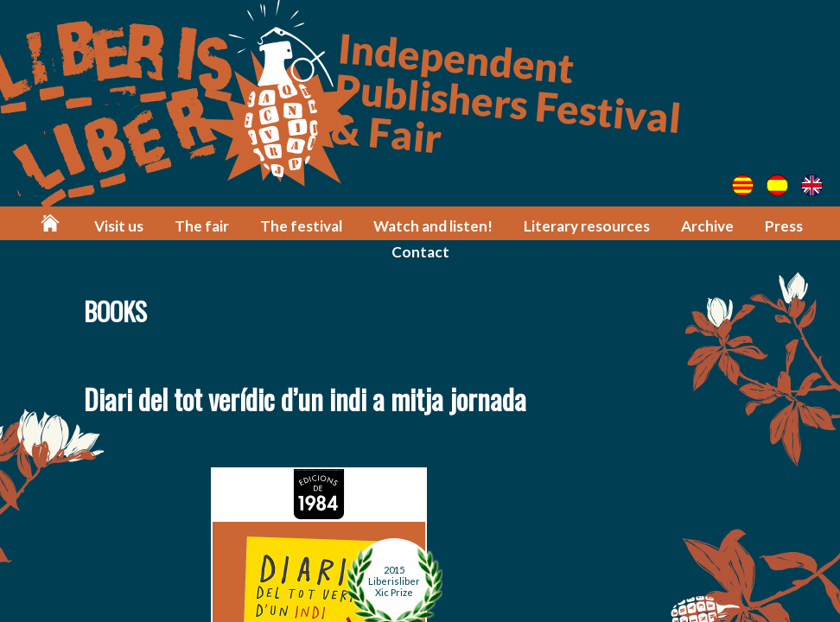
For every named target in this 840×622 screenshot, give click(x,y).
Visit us (119, 226)
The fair (202, 226)
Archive (707, 226)
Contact (420, 252)
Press (784, 226)
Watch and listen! (433, 226)
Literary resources (587, 226)
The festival (301, 226)
